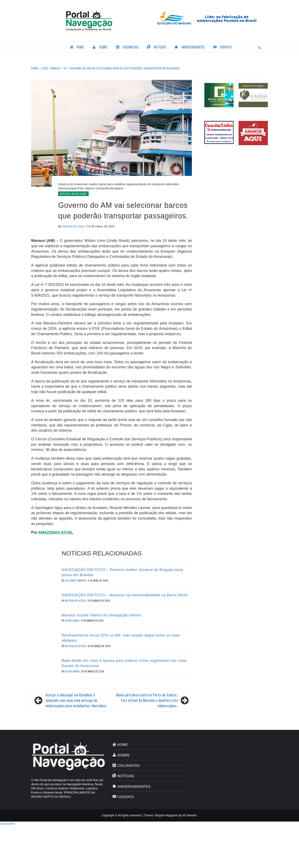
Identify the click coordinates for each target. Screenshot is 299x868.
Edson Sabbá (72, 620)
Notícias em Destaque (73, 194)
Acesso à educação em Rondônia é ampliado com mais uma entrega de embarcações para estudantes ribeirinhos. (76, 700)
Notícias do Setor (74, 226)
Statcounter (7, 824)
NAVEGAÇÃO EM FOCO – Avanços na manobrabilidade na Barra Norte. (125, 595)
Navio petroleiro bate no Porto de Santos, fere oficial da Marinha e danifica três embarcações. (147, 700)
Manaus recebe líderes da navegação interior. (102, 615)
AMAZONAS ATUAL (55, 532)
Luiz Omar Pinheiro (76, 580)
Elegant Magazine (166, 815)
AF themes (190, 815)
